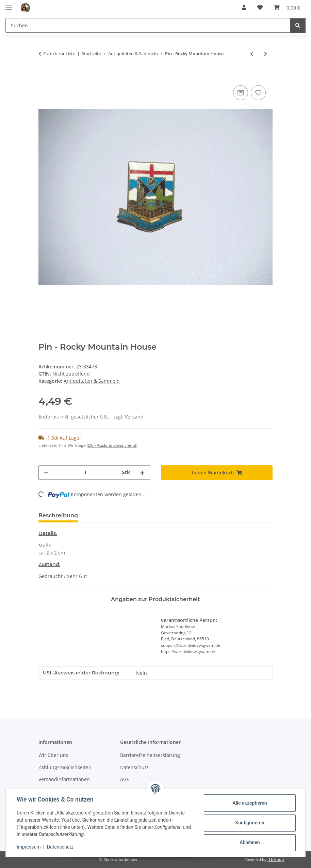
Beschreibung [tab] (58, 515)
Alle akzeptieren (250, 803)
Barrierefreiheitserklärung (150, 755)
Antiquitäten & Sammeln (92, 381)
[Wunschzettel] (260, 7)
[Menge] (85, 473)
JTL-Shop (276, 859)
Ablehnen (250, 842)
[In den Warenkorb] (44, 76)
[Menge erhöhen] (142, 473)
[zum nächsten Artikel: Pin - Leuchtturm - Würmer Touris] (266, 54)
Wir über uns (53, 755)
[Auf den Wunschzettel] (258, 93)
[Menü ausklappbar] (9, 4)
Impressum (29, 847)
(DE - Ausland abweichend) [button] (112, 445)
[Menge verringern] (46, 473)
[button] (244, 7)
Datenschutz (60, 847)
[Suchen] (148, 25)
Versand (134, 417)
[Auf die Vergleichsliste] (241, 93)
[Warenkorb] (287, 7)
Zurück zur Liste (59, 54)
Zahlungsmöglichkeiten (65, 767)
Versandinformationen (64, 779)
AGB (125, 779)
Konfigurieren (250, 823)
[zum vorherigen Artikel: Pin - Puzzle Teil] (252, 54)
